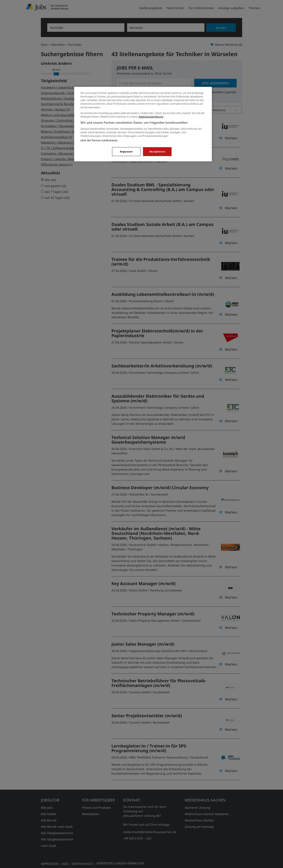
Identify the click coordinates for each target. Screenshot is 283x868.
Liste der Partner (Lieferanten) (99, 140)
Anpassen (126, 152)
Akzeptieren (157, 152)
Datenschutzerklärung (151, 117)
